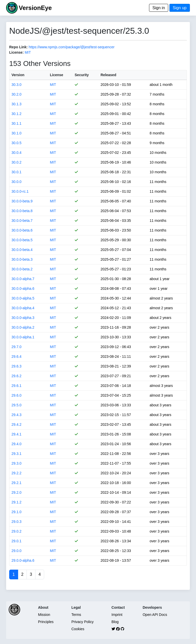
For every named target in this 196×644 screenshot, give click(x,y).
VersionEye (35, 8)
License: (16, 52)
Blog (115, 622)
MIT (28, 52)
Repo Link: (18, 47)
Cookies (78, 629)
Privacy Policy (83, 622)
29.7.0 (16, 347)
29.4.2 (16, 424)
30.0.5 (16, 143)
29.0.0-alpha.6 (23, 560)
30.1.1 (16, 123)
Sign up (180, 8)
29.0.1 (16, 541)
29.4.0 (16, 444)
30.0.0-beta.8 (22, 211)
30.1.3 (16, 104)
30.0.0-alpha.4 (23, 308)
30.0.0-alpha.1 (23, 337)
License (56, 75)
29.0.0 (16, 551)
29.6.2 (16, 376)
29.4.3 (16, 415)
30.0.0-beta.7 (22, 221)
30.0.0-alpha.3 (23, 318)
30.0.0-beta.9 (22, 201)
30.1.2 (16, 114)
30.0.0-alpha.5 (23, 298)
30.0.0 (16, 182)
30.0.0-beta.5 (22, 240)
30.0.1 (16, 172)
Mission (44, 615)
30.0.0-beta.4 (22, 250)
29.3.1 (16, 454)
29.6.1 (16, 386)
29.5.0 (16, 405)
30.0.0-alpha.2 (23, 327)
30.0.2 (16, 162)
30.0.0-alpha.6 (23, 289)
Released (108, 75)
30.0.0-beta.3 (22, 259)
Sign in (159, 8)
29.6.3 (16, 366)
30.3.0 (16, 85)
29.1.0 (16, 512)
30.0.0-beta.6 (22, 230)
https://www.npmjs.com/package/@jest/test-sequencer (71, 47)
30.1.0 (16, 133)
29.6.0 (16, 395)
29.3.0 (16, 463)
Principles (46, 622)
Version (18, 75)
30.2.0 (16, 94)
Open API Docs (155, 615)
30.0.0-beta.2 (22, 269)
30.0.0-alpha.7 (23, 279)
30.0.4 (16, 153)
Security (82, 75)
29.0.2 (16, 531)
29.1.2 (16, 502)
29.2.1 (16, 483)
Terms (76, 615)
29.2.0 (16, 492)
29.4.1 (16, 434)
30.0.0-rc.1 (20, 191)
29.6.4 (16, 356)
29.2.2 (16, 473)
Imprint (117, 615)
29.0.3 (16, 522)
